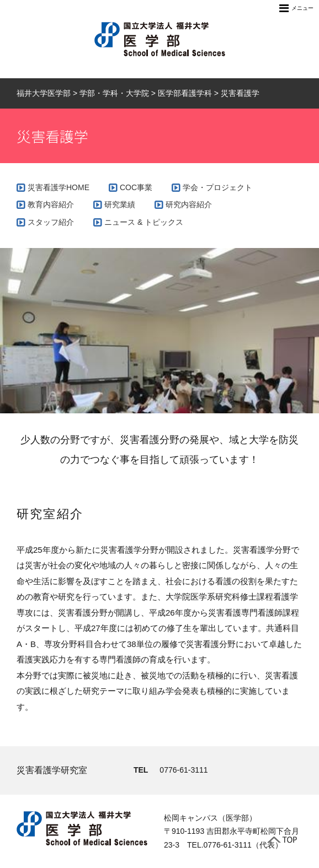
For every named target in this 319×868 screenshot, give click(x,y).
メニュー (296, 8)
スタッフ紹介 (51, 222)
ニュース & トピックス (144, 222)
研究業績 (120, 204)
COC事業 (136, 187)
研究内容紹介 (189, 204)
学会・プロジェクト (217, 187)
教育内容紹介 (51, 204)
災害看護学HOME (59, 187)
